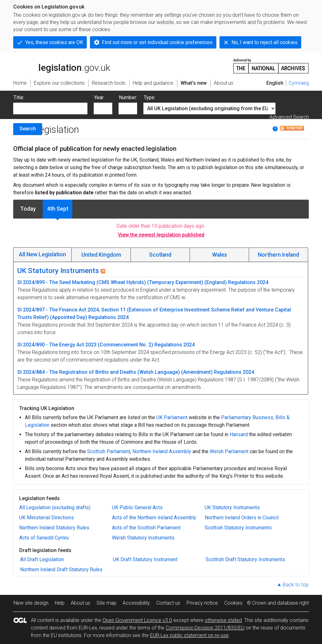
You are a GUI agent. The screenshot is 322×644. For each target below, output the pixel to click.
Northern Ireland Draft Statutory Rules (61, 570)
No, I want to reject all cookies (264, 42)
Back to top (296, 585)
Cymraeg (299, 83)
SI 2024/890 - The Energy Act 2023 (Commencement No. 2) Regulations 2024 (106, 345)
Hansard (239, 434)
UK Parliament (172, 417)
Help (60, 603)
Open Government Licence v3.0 (137, 620)
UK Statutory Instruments (58, 271)
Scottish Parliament (109, 451)
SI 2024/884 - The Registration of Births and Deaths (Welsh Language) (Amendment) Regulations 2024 (136, 372)
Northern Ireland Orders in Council (242, 518)
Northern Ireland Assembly (162, 451)
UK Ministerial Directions (47, 518)
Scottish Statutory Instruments (238, 528)
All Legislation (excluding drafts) (55, 507)
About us (80, 603)
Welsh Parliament (229, 451)
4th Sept (58, 209)
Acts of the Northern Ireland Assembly (154, 518)
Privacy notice (202, 603)
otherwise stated (223, 620)
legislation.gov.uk (62, 66)
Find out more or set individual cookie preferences (157, 42)
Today (28, 209)
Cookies (233, 603)
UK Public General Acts (137, 507)
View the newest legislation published (161, 235)
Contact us (168, 603)
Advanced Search (289, 117)
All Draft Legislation (42, 559)
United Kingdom (101, 255)
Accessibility (136, 603)
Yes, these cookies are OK (54, 42)
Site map (106, 603)
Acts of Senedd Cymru (44, 538)
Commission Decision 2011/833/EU (205, 628)
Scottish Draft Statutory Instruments (245, 559)
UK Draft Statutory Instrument (145, 559)
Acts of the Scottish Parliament (146, 528)
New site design (31, 603)
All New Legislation (42, 254)
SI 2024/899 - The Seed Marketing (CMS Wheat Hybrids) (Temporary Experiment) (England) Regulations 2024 (143, 282)
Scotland (160, 255)
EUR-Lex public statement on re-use (189, 635)
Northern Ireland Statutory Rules (54, 528)
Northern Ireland (278, 255)
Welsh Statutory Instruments (143, 538)
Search (28, 129)
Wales (219, 255)
